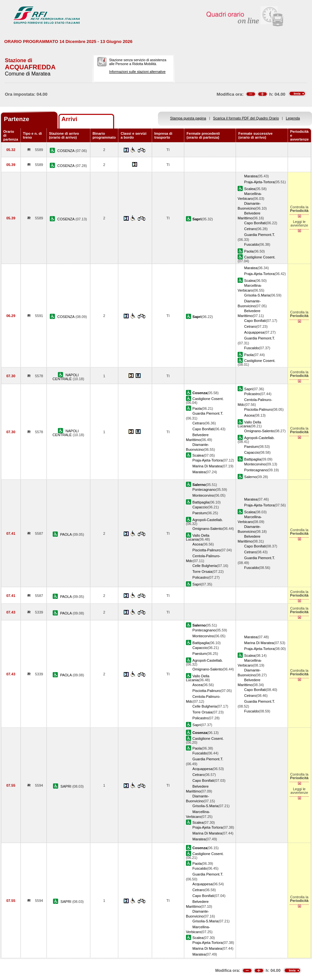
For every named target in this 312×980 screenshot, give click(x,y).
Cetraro (250, 229)
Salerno (250, 477)
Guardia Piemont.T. (260, 235)
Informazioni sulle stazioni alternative (137, 72)
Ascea (249, 415)
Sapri (248, 389)
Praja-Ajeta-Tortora (259, 182)
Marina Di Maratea (207, 466)
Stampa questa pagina (188, 118)
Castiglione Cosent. (260, 257)
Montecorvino (255, 464)
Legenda (293, 118)
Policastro (252, 394)
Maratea (251, 176)
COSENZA (66, 151)
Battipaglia (253, 459)
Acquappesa (254, 332)
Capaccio (252, 452)
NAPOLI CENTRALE (66, 377)
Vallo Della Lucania (249, 424)
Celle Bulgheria (205, 566)
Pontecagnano (256, 470)
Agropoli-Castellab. (259, 438)
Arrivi (69, 119)
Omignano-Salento (259, 431)
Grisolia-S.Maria (257, 295)
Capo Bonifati (255, 223)
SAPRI (66, 786)
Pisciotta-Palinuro (258, 409)
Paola (249, 251)
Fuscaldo (251, 244)
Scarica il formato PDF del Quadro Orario (246, 118)
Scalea (250, 189)
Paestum (251, 447)
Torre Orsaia (202, 572)
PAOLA (66, 534)
